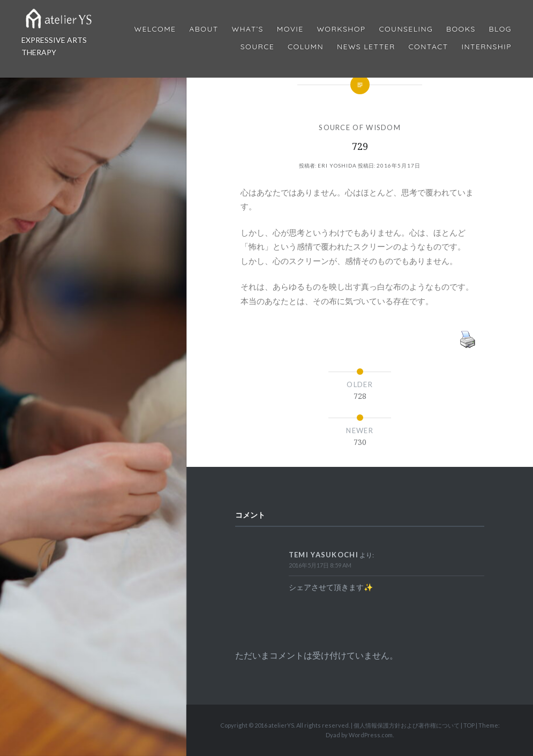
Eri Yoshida (337, 165)
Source (257, 47)
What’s (247, 29)
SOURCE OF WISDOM (360, 127)
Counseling (406, 29)
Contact (429, 47)
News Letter (366, 47)
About (204, 29)
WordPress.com (371, 735)
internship (487, 47)
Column (306, 47)
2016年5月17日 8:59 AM (320, 565)
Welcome (155, 29)
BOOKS (461, 29)
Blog (500, 29)
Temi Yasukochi (324, 555)
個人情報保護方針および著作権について (407, 725)
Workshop (341, 29)
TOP (469, 725)
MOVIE (290, 29)
